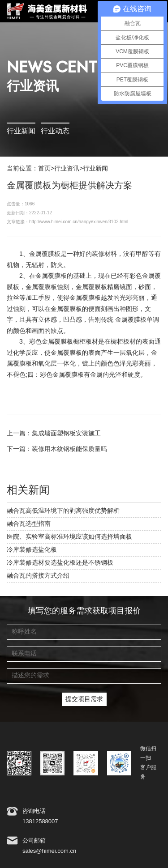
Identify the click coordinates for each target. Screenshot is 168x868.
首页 (44, 169)
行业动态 (55, 131)
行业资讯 (67, 169)
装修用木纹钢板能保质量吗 (69, 449)
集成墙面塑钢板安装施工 (66, 434)
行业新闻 (21, 131)
